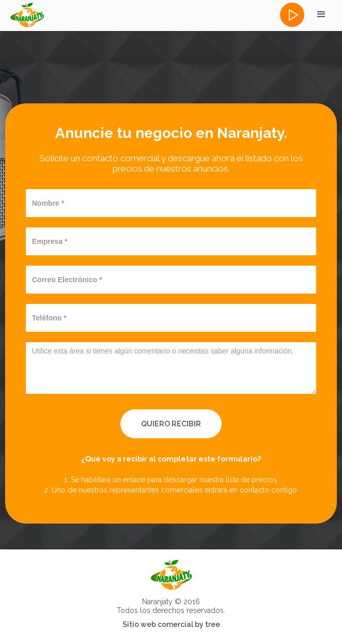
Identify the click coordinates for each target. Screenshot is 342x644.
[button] (321, 14)
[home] (27, 15)
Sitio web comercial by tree (171, 624)
